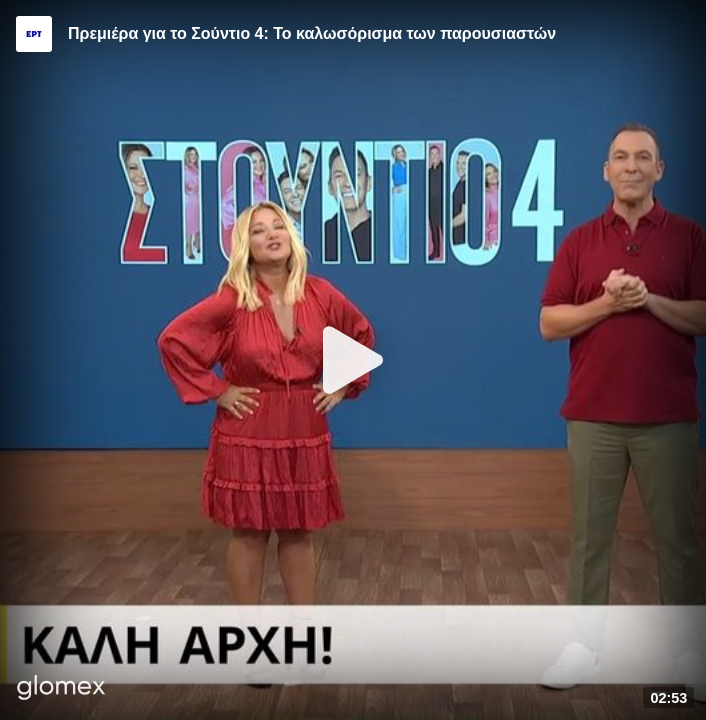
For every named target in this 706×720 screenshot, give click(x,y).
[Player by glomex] (61, 689)
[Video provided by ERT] (34, 34)
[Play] (353, 360)
